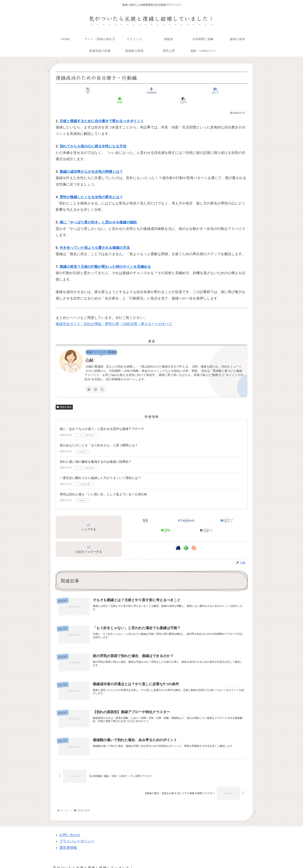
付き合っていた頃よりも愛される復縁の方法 (95, 238)
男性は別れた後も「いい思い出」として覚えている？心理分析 (103, 485)
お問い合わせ (70, 828)
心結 (89, 350)
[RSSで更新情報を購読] (102, 379)
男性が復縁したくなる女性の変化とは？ (91, 187)
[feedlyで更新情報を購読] (95, 379)
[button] (216, 91)
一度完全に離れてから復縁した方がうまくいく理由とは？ (100, 468)
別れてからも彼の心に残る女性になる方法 (93, 136)
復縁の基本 (64, 397)
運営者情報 (68, 841)
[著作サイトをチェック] (89, 379)
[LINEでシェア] (184, 91)
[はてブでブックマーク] (151, 91)
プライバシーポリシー (77, 834)
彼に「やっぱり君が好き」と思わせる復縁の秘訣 (98, 213)
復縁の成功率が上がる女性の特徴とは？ (91, 162)
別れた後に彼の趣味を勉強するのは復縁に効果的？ (96, 452)
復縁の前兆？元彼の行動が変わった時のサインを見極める (105, 257)
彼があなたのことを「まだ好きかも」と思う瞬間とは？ (99, 435)
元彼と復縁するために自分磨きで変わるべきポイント (102, 111)
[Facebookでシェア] (119, 91)
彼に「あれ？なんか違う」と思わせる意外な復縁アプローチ (102, 419)
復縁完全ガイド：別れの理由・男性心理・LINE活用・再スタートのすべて (114, 314)
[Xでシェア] (87, 91)
